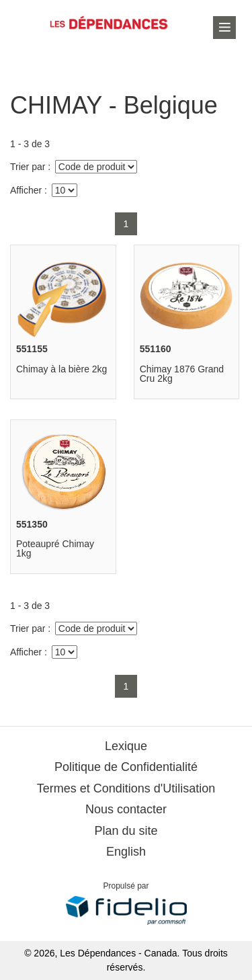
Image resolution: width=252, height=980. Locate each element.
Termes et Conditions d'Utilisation (126, 788)
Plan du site (126, 831)
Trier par (28, 167)
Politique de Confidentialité (126, 767)
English (126, 852)
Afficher (26, 190)
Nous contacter (126, 809)
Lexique (126, 746)
